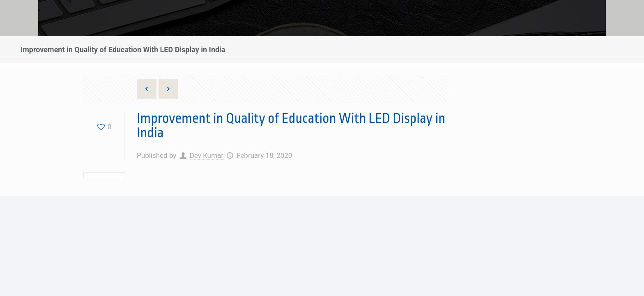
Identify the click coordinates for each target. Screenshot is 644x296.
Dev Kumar (207, 155)
